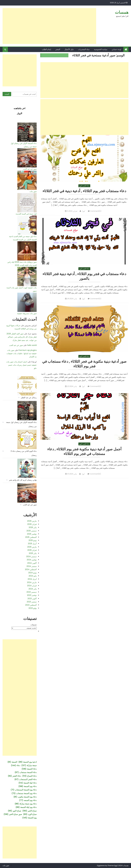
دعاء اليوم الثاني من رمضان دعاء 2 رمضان (24, 453)
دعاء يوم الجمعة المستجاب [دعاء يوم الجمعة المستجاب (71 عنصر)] (24, 790)
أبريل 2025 (32, 544)
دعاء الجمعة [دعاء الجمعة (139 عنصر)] (29, 769)
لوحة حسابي (116, 49)
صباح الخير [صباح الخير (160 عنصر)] (30, 811)
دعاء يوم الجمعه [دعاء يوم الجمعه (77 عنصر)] (28, 800)
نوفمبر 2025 (32, 534)
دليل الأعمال (69, 49)
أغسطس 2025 (31, 537)
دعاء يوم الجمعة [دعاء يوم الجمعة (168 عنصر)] (28, 786)
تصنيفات (34, 625)
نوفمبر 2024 (32, 560)
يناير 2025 (33, 553)
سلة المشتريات (84, 49)
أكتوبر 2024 (32, 563)
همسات (122, 12)
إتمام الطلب (46, 49)
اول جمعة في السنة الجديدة (26, 214)
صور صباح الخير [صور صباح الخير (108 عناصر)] (13, 814)
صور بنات (33, 191)
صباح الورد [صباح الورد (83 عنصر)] (30, 814)
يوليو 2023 (33, 608)
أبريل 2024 (32, 579)
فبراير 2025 (32, 550)
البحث (7, 94)
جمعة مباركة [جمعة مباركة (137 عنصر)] (29, 765)
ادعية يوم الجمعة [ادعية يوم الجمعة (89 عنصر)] (28, 762)
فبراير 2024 (32, 586)
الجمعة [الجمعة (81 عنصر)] (12, 762)
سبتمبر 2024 (32, 566)
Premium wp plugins (28, 350)
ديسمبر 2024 (31, 556)
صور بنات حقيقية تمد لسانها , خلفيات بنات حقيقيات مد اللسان (22, 353)
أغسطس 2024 (31, 569)
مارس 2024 (32, 582)
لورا (83, 211)
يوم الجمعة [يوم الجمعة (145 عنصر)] (29, 818)
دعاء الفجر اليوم (84, 186)
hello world (32, 345)
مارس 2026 (32, 521)
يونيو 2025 (33, 540)
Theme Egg (112, 866)
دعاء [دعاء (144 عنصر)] (16, 765)
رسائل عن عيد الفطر (29, 398)
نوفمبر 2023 (32, 595)
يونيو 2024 (32, 573)
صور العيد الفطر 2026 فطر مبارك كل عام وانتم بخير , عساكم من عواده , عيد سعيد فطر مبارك (22, 337)
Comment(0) (96, 211)
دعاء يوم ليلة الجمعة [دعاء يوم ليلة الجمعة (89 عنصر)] (26, 807)
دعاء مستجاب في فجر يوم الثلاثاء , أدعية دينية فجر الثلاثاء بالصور (84, 276)
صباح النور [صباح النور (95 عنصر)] (15, 811)
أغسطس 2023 (31, 605)
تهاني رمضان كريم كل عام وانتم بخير (23, 480)
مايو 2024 (33, 576)
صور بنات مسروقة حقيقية (27, 313)
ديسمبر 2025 (32, 531)
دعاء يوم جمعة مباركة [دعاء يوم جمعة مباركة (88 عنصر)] (26, 804)
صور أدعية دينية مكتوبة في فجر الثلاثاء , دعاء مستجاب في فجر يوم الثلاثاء (84, 364)
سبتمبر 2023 (32, 602)
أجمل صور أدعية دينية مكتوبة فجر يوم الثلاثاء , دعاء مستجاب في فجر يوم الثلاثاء (84, 452)
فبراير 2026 (32, 524)
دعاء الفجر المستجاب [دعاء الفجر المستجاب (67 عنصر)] (26, 779)
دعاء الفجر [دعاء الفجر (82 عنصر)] (14, 776)
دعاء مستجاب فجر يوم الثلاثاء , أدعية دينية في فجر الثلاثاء (84, 191)
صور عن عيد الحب (30, 169)
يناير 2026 (33, 527)
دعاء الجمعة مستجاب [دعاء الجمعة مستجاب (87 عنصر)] (26, 772)
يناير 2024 (33, 589)
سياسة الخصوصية (101, 49)
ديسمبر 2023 (32, 592)
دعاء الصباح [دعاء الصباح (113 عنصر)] (29, 776)
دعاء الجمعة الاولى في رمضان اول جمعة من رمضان (21, 424)
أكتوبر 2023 (32, 599)
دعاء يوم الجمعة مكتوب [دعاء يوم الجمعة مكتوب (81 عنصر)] (25, 797)
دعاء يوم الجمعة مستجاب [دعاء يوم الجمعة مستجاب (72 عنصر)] (24, 793)
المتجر (58, 49)
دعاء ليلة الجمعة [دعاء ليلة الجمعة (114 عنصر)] (28, 783)
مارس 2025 (32, 547)
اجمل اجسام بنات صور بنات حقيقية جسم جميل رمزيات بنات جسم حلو (21, 365)
